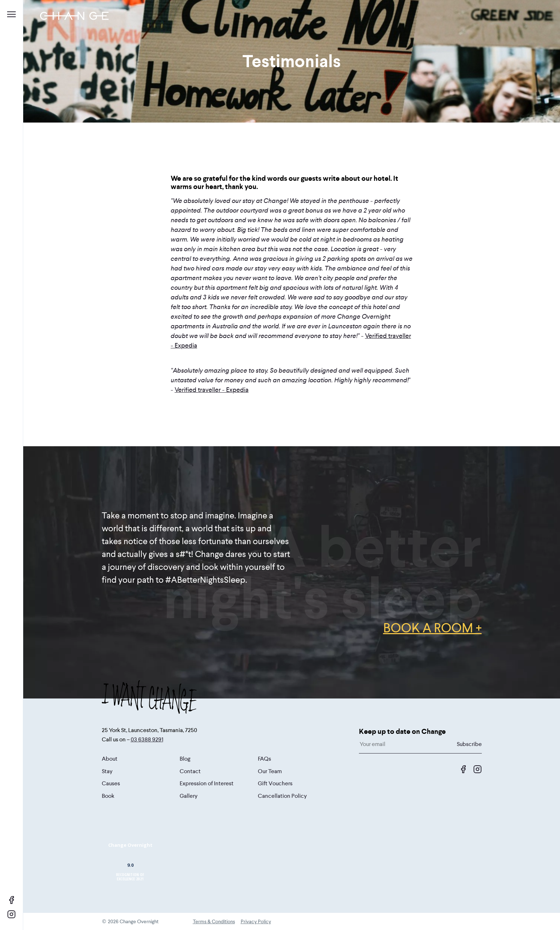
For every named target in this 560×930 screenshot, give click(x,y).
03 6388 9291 (147, 739)
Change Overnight (130, 845)
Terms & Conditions (214, 921)
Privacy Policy (256, 921)
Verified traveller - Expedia (212, 390)
